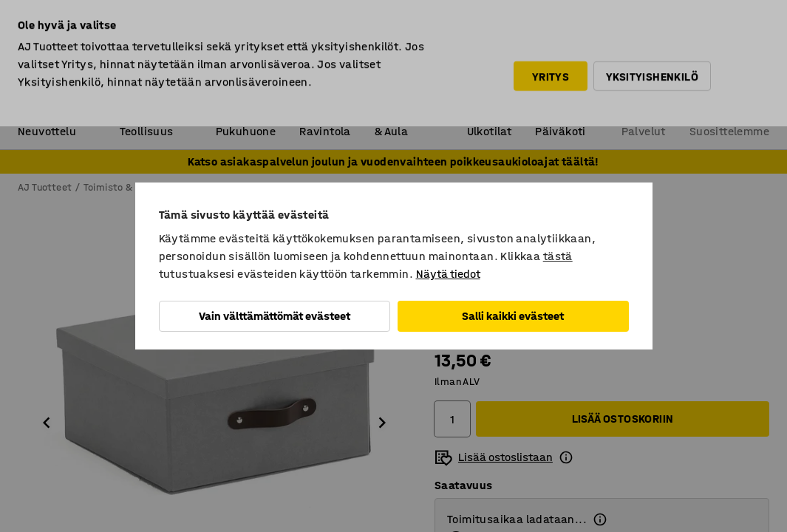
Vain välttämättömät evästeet (275, 316)
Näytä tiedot (448, 274)
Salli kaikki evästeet (513, 316)
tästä (558, 256)
